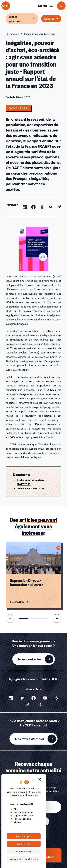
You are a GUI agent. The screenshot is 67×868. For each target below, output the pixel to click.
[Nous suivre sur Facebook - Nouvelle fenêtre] (34, 698)
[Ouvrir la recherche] (61, 6)
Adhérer (51, 19)
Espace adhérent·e (22, 19)
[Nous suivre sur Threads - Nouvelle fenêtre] (56, 698)
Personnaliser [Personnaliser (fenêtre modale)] (24, 851)
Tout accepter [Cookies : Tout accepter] (24, 836)
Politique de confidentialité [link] (24, 859)
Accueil (12, 34)
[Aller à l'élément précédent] (10, 618)
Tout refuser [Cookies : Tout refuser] (24, 844)
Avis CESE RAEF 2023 (31, 488)
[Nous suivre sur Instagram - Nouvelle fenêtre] (39, 705)
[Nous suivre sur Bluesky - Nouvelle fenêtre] (22, 698)
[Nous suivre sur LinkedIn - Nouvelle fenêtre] (11, 698)
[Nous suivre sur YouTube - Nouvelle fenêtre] (45, 698)
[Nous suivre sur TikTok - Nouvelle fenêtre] (28, 705)
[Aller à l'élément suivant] (57, 618)
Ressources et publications (40, 34)
